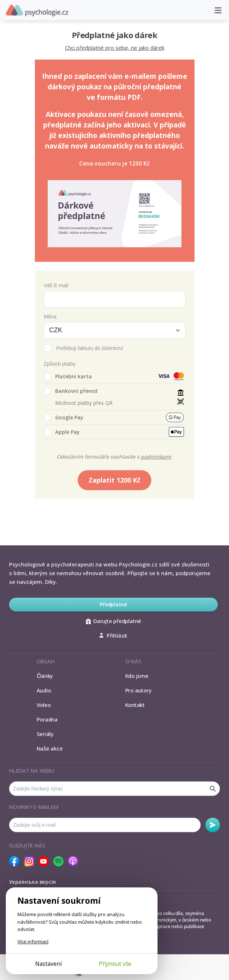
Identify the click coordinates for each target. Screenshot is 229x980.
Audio (44, 690)
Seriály (45, 734)
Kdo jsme (137, 676)
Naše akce (50, 748)
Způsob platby (60, 364)
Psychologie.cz (37, 11)
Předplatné (113, 604)
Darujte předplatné (113, 621)
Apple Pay (62, 432)
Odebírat (213, 825)
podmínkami (156, 457)
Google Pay (64, 417)
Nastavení (48, 964)
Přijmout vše (115, 964)
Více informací (33, 942)
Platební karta (68, 377)
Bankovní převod (71, 391)
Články (45, 676)
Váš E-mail (56, 285)
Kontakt (135, 705)
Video (44, 705)
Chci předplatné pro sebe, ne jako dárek (115, 48)
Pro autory (138, 690)
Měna (50, 317)
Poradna (47, 719)
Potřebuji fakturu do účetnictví (90, 348)
